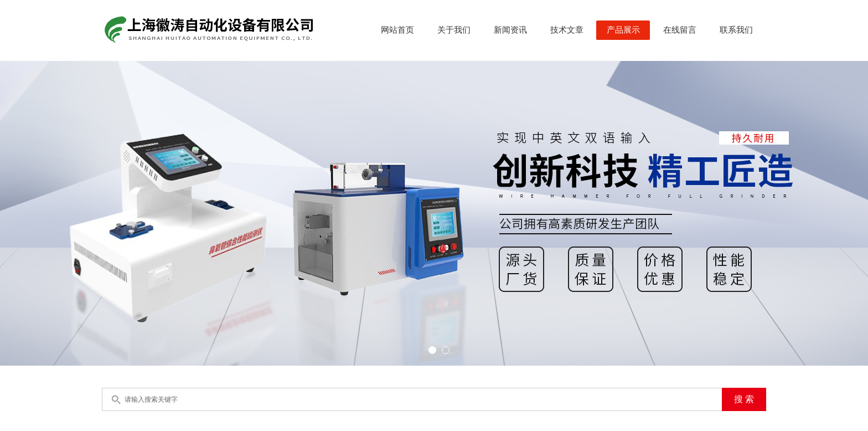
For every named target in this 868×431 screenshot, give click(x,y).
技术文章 (567, 30)
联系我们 (736, 30)
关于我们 (454, 30)
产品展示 (623, 30)
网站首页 (397, 30)
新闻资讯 (510, 30)
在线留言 (680, 30)
